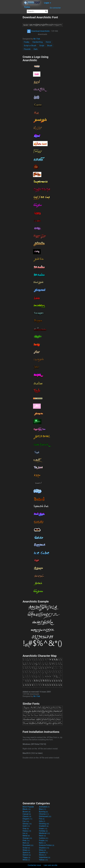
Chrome (44, 814)
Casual (27, 814)
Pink (26, 840)
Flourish (27, 49)
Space (26, 852)
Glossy (27, 824)
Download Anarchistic (38, 31)
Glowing (44, 824)
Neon (42, 836)
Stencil (27, 855)
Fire (42, 819)
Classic (27, 816)
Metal (26, 836)
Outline (44, 838)
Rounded (28, 845)
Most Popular (28, 807)
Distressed (45, 816)
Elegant (27, 819)
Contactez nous (34, 865)
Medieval (44, 833)
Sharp (26, 850)
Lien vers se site (51, 865)
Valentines (45, 857)
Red (26, 843)
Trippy (26, 857)
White (26, 860)
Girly (42, 821)
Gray (26, 828)
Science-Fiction (47, 845)
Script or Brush (30, 46)
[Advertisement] (11, 51)
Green (43, 828)
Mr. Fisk (37, 39)
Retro (42, 843)
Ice (25, 833)
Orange (27, 838)
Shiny (42, 850)
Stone (43, 855)
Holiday (43, 831)
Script (42, 46)
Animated (44, 807)
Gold (26, 826)
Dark (36, 49)
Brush (50, 46)
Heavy (27, 831)
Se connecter (55, 8)
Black (27, 809)
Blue (42, 809)
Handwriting (38, 42)
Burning (43, 812)
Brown (26, 812)
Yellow (43, 860)
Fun (26, 821)
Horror (48, 42)
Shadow (44, 848)
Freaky (27, 42)
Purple (43, 840)
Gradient (44, 826)
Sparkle (43, 852)
